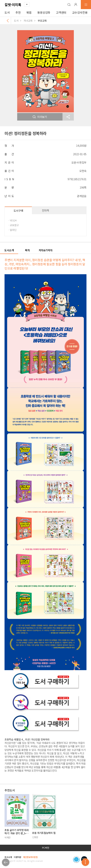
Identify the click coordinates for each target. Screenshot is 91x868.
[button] (69, 5)
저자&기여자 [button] (46, 250)
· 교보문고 (14, 225)
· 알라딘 (12, 230)
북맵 (29, 12)
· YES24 (12, 220)
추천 (18, 12)
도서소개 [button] (9, 250)
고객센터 (61, 12)
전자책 (45, 210)
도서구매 (18, 211)
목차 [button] (27, 250)
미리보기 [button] (40, 117)
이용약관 (17, 857)
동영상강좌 (44, 12)
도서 (7, 12)
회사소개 (8, 857)
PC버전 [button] (46, 848)
